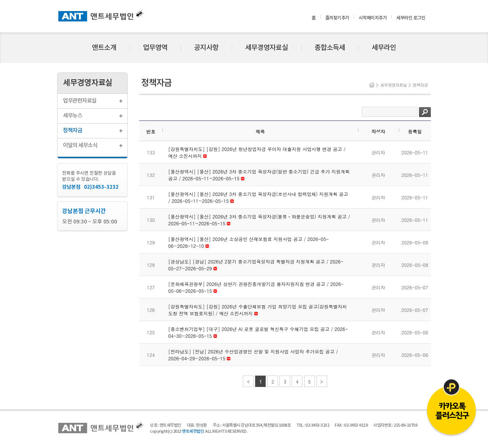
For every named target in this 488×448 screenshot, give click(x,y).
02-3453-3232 (317, 425)
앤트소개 (104, 48)
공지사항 (206, 48)
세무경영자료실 (266, 48)
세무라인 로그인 (411, 18)
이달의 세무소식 (80, 145)
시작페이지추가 (373, 18)
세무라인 (384, 48)
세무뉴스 (72, 116)
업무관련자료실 (80, 101)
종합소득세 (330, 48)
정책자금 (72, 131)
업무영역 (155, 48)
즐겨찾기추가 (337, 18)
